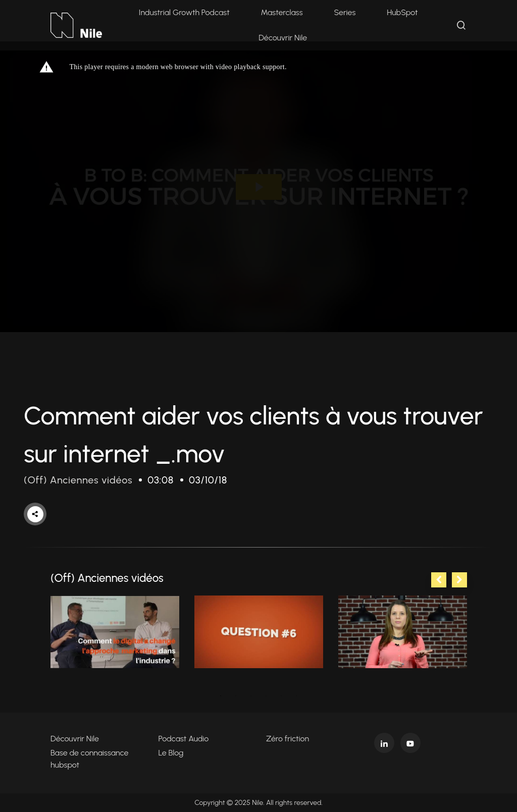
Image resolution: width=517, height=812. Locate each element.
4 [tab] (266, 696)
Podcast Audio (184, 739)
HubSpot (402, 12)
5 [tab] (281, 696)
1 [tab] (221, 696)
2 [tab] (236, 696)
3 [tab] (251, 696)
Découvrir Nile (283, 38)
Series (345, 12)
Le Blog (171, 753)
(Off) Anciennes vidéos (78, 480)
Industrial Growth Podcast (184, 12)
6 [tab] (296, 696)
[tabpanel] (115, 632)
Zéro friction (288, 739)
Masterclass (282, 12)
